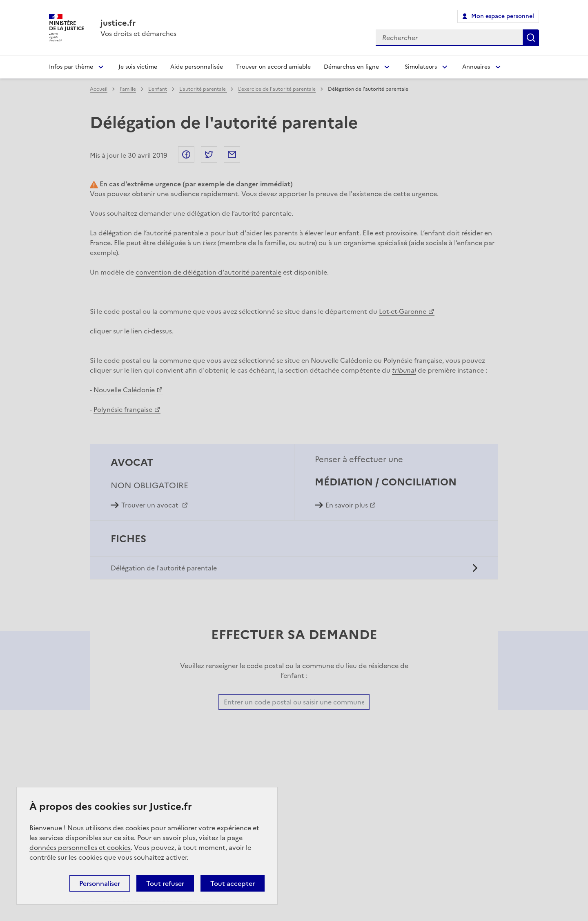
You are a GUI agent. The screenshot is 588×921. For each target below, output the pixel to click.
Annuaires (476, 67)
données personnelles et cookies (80, 847)
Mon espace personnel (503, 16)
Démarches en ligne (351, 67)
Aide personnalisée (197, 67)
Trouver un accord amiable (273, 67)
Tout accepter (233, 883)
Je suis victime (138, 67)
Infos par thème (71, 67)
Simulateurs (421, 67)
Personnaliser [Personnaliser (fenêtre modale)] (100, 883)
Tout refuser (165, 883)
